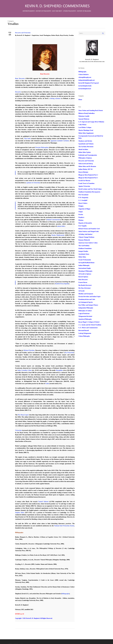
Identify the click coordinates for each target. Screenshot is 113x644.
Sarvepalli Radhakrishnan (86, 263)
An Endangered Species (86, 302)
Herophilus (59, 370)
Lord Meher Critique (85, 127)
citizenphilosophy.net (85, 77)
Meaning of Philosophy (85, 271)
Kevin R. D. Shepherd (24, 35)
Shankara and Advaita (85, 141)
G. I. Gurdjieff (83, 200)
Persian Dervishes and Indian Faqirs (89, 297)
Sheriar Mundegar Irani (86, 130)
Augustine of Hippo (84, 209)
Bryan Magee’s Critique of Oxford (89, 322)
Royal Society (64, 35)
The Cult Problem (84, 246)
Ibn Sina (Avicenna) (84, 288)
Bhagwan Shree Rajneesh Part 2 (88, 175)
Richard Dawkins (29, 350)
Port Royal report (23, 415)
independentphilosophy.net (87, 80)
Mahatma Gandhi (84, 116)
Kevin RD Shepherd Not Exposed (89, 83)
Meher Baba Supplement (86, 133)
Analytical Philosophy (85, 319)
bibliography (65, 594)
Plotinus (81, 220)
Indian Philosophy (84, 265)
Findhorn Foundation (85, 248)
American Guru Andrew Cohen (88, 243)
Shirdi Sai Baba (83, 149)
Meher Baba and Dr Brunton (87, 166)
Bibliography (82, 72)
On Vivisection (69, 353)
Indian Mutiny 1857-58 (85, 169)
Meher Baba (82, 257)
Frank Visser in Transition (86, 183)
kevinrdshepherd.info (85, 86)
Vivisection (18, 430)
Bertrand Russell (84, 330)
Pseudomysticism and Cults (87, 299)
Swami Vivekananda (85, 260)
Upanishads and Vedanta (86, 144)
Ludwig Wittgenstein (85, 333)
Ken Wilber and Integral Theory (88, 305)
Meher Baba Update (85, 152)
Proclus (81, 215)
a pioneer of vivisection (33, 183)
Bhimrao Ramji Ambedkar (87, 113)
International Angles (85, 268)
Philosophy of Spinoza (85, 158)
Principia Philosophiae (42, 147)
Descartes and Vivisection (23, 33)
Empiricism (35, 35)
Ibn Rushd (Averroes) (85, 285)
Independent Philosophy (86, 308)
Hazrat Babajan (83, 172)
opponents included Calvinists (60, 141)
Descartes (18, 92)
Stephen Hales (20, 513)
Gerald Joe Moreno (84, 181)
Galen (47, 384)
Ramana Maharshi (84, 240)
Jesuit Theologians (45, 35)
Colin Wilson (82, 125)
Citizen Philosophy (84, 336)
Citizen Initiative (84, 74)
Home (80, 100)
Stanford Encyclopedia (62, 284)
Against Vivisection (84, 186)
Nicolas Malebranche (58, 235)
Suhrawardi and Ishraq (86, 164)
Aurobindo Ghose (84, 254)
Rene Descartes (20, 78)
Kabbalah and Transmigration (88, 155)
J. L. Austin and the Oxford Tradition (90, 325)
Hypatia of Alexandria (85, 223)
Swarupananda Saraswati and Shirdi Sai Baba (91, 137)
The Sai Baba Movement (86, 147)
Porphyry (81, 217)
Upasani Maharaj (84, 119)
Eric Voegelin (83, 226)
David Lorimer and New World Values (90, 189)
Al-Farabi (81, 291)
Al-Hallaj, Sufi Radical (85, 234)
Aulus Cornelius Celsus (25, 370)
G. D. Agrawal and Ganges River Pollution (91, 122)
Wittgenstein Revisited (85, 316)
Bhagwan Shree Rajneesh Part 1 (88, 178)
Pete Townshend (83, 195)
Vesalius (71, 35)
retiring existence (55, 98)
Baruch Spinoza (83, 277)
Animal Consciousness (53, 220)
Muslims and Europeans (86, 294)
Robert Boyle (55, 35)
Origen (81, 212)
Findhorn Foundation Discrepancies (89, 192)
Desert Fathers (83, 203)
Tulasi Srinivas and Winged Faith (89, 231)
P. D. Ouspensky (83, 198)
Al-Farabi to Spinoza (85, 274)
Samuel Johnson (43, 502)
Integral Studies (83, 251)
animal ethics (61, 226)
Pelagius (81, 206)
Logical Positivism (84, 314)
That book (27, 139)
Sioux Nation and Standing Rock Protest (91, 110)
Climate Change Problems (86, 237)
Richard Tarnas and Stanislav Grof (89, 229)
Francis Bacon (83, 282)
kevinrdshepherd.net (85, 89)
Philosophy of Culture (85, 311)
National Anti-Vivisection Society (64, 526)
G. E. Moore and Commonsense (88, 328)
